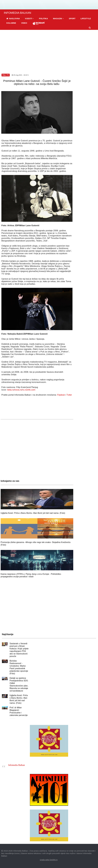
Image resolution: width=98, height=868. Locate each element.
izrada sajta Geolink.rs (49, 860)
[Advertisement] (49, 49)
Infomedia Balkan (17, 765)
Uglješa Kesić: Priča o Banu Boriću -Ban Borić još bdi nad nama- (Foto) (33, 513)
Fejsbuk (61, 395)
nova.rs (18, 390)
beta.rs (11, 390)
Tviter (69, 395)
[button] (29, 18)
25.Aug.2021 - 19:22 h (20, 75)
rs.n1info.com (29, 390)
